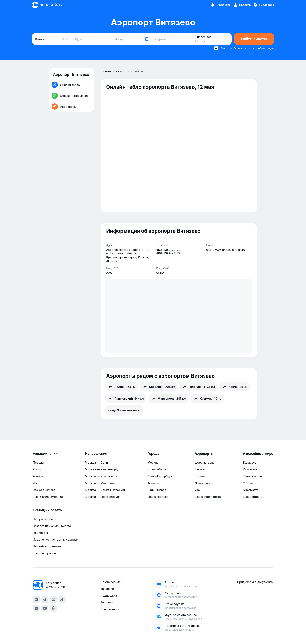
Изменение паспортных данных (56, 539)
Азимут (38, 476)
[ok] (53, 608)
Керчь (235, 387)
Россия (38, 469)
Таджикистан (252, 476)
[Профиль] (242, 5)
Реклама (106, 602)
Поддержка (109, 596)
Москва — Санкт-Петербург (105, 490)
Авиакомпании (45, 454)
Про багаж (40, 533)
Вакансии (107, 589)
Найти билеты (254, 39)
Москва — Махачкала (101, 483)
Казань (200, 476)
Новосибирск (157, 469)
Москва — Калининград (102, 469)
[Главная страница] (47, 5)
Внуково (201, 469)
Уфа (197, 490)
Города (153, 454)
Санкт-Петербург (160, 476)
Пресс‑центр (109, 609)
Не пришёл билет (45, 519)
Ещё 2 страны (253, 497)
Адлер (122, 387)
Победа (38, 463)
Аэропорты (204, 454)
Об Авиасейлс (110, 582)
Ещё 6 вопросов (44, 553)
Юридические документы (255, 582)
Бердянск (159, 387)
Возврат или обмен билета (52, 526)
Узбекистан (251, 483)
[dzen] (36, 608)
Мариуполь (169, 398)
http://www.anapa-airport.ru (225, 250)
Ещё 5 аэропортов (208, 497)
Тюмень (153, 483)
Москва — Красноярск (101, 476)
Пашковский (126, 398)
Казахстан (250, 469)
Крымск (207, 398)
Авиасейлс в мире (258, 454)
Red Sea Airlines (44, 490)
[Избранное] (221, 5)
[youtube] (45, 608)
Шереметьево (205, 463)
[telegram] (45, 600)
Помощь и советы (48, 510)
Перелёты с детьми (47, 546)
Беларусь (250, 463)
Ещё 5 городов (158, 497)
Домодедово (204, 483)
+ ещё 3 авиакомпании (124, 410)
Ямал (36, 483)
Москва (153, 463)
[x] (53, 600)
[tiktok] (62, 600)
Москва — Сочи (96, 463)
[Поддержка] (263, 5)
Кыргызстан (251, 490)
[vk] (36, 600)
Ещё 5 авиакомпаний (48, 497)
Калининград (157, 490)
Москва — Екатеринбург (103, 497)
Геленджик (198, 387)
